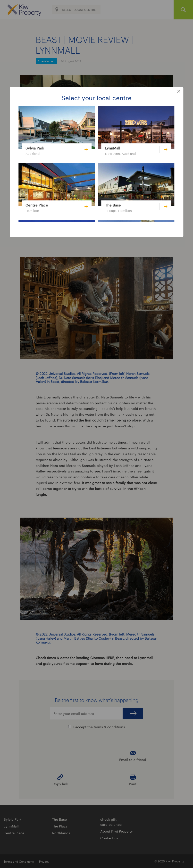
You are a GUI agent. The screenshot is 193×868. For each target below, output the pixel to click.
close (179, 91)
